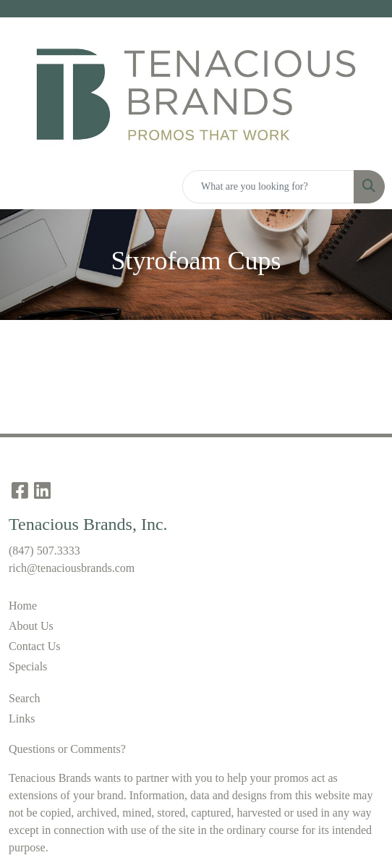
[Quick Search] (268, 187)
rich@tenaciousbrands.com (72, 568)
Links (22, 719)
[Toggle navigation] (22, 187)
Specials (28, 666)
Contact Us (35, 646)
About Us (31, 626)
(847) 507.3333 (44, 551)
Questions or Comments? (67, 749)
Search (25, 698)
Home (23, 606)
